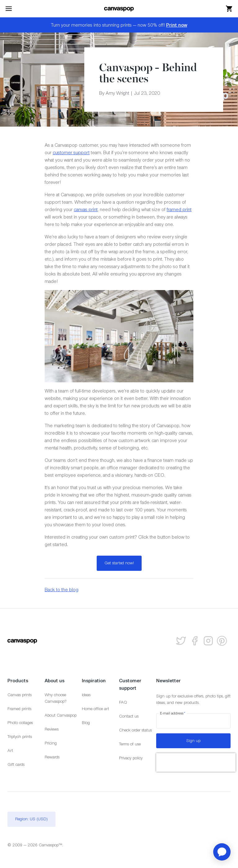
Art (10, 751)
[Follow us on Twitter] (181, 641)
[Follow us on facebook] (195, 641)
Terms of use (130, 744)
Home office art (95, 709)
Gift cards (16, 764)
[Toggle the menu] (9, 9)
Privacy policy (131, 758)
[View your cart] (229, 9)
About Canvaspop (61, 715)
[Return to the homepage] (119, 9)
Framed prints (19, 709)
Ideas (86, 695)
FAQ (123, 702)
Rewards (52, 757)
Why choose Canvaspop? (56, 698)
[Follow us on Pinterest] (222, 641)
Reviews (52, 729)
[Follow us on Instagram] (208, 641)
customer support (71, 152)
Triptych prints (20, 737)
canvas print (86, 209)
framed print (179, 209)
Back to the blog (62, 590)
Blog (86, 723)
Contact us (129, 716)
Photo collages (20, 723)
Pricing (51, 743)
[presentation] (196, 762)
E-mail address (173, 713)
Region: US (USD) (31, 819)
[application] (222, 852)
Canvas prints (20, 695)
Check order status (135, 730)
